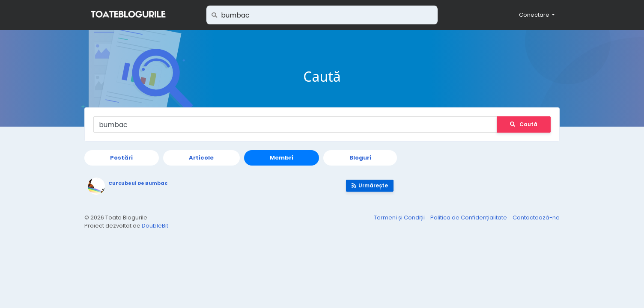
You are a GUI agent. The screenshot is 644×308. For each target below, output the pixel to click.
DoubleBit (155, 226)
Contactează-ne (536, 218)
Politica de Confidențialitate (469, 218)
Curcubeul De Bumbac (138, 183)
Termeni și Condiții (400, 218)
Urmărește (370, 185)
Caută (524, 124)
